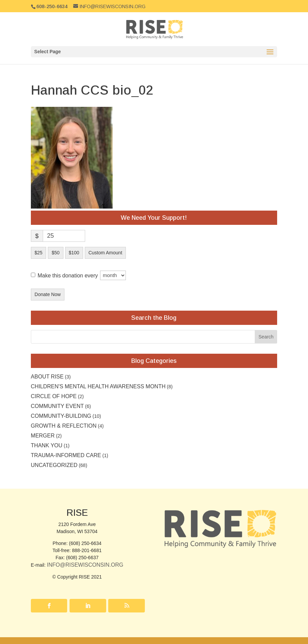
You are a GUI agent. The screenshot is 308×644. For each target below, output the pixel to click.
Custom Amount (105, 253)
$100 (74, 253)
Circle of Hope (54, 396)
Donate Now (48, 294)
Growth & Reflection (64, 426)
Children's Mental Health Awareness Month (98, 386)
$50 (55, 253)
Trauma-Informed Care (66, 455)
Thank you (47, 445)
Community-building (61, 416)
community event (57, 406)
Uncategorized (54, 465)
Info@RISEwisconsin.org (85, 565)
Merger (43, 436)
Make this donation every (82, 275)
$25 (38, 253)
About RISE (47, 377)
